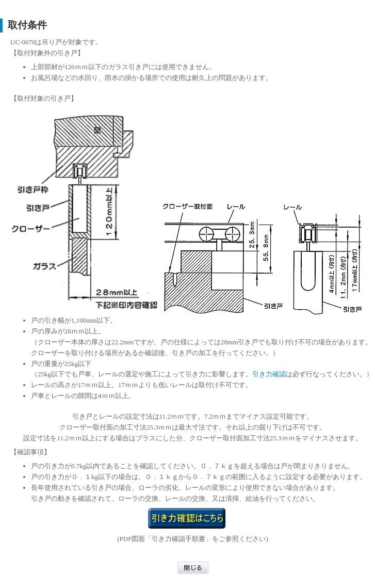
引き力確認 (269, 374)
